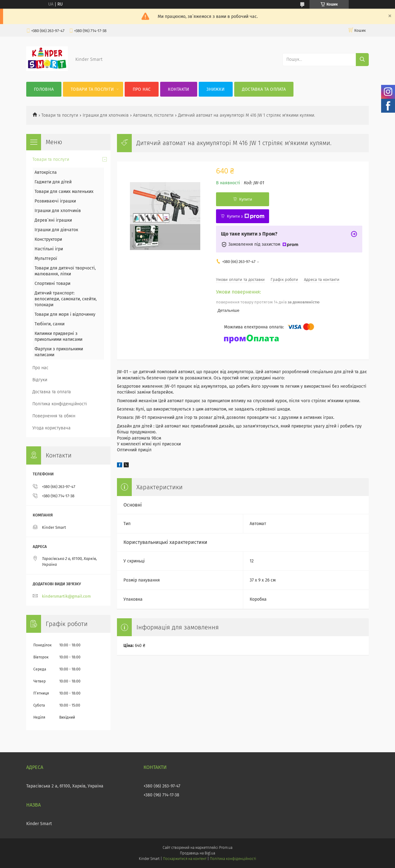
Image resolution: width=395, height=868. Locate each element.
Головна (44, 89)
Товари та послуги (92, 89)
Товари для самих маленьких (64, 192)
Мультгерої (46, 259)
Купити (246, 199)
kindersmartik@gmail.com (66, 596)
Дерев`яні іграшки (53, 220)
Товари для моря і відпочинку (65, 314)
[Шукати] (362, 60)
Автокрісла (46, 172)
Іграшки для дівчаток (56, 230)
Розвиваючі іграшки (55, 201)
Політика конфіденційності (60, 404)
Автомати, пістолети (153, 115)
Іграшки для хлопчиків (106, 115)
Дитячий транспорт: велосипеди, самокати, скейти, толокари (66, 299)
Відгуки (40, 380)
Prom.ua (226, 848)
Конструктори (48, 239)
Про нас (142, 89)
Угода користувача (52, 428)
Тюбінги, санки (50, 324)
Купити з (245, 216)
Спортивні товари (52, 284)
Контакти (179, 89)
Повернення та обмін (54, 416)
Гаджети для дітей (53, 182)
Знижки (216, 89)
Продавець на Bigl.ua (197, 853)
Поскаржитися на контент (185, 859)
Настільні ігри (49, 249)
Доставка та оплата (264, 89)
